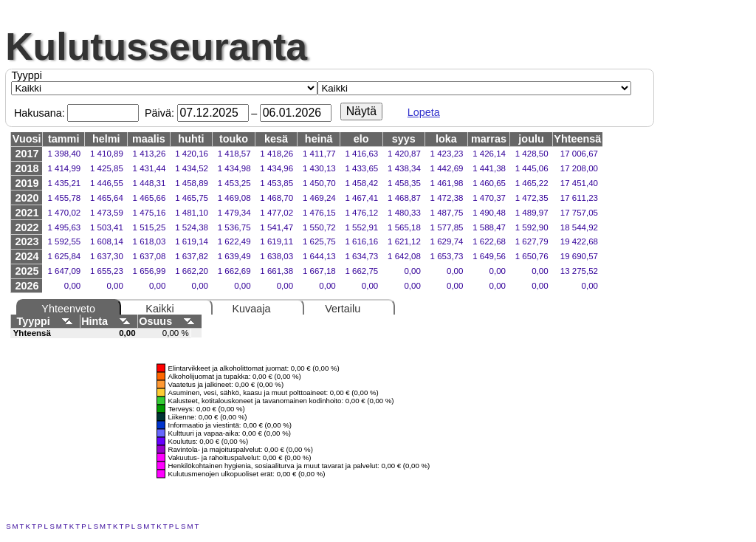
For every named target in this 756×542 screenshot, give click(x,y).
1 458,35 (404, 183)
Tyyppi (27, 75)
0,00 (412, 271)
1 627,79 (532, 241)
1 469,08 (234, 198)
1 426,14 (489, 154)
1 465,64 (107, 198)
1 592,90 (532, 227)
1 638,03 (276, 256)
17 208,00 (579, 168)
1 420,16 (192, 154)
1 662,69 (234, 271)
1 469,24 (319, 198)
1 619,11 (276, 241)
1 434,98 (234, 168)
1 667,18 (319, 271)
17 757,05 (579, 213)
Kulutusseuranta (156, 47)
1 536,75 (234, 227)
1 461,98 (447, 183)
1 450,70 (319, 183)
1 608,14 (107, 241)
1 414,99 (64, 168)
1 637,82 (192, 256)
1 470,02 (64, 213)
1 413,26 (150, 154)
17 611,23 (579, 198)
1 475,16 (150, 213)
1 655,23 (107, 271)
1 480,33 (404, 213)
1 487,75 (447, 213)
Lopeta (424, 112)
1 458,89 (192, 183)
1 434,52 (192, 168)
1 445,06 (532, 168)
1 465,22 (532, 183)
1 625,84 (64, 256)
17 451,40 (579, 183)
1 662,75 (361, 271)
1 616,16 (361, 241)
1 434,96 (276, 168)
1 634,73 (361, 256)
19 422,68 (579, 241)
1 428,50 (532, 154)
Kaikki (159, 309)
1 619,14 (192, 241)
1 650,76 (532, 256)
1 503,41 (107, 227)
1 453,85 (276, 183)
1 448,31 (150, 183)
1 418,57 (234, 154)
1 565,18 (404, 227)
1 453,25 (234, 183)
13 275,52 (579, 271)
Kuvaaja (251, 309)
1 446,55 (107, 183)
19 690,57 (579, 256)
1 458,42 (361, 183)
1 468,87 (404, 198)
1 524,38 (192, 227)
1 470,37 (489, 198)
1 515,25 (150, 227)
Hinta (109, 321)
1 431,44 (150, 168)
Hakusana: (39, 113)
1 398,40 (64, 154)
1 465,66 (150, 198)
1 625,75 (319, 241)
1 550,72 (319, 227)
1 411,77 (319, 154)
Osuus (169, 321)
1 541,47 (276, 227)
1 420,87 (404, 154)
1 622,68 (489, 241)
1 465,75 (192, 198)
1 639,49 (234, 256)
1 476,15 (319, 213)
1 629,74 (447, 241)
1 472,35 (532, 198)
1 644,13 (319, 256)
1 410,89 (107, 154)
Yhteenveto (68, 309)
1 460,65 (489, 183)
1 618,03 (150, 241)
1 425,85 (107, 168)
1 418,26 (276, 154)
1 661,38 (276, 271)
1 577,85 (447, 227)
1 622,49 (234, 241)
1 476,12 (361, 213)
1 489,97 (532, 213)
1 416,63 (361, 154)
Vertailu (343, 309)
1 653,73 (447, 256)
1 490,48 (489, 213)
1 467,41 (361, 198)
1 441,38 (489, 168)
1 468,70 (276, 198)
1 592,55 (64, 241)
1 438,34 (404, 168)
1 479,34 (234, 213)
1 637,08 (150, 256)
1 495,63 (64, 227)
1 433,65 (361, 168)
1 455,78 (64, 198)
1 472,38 (447, 198)
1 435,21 (64, 183)
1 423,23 (447, 154)
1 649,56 (489, 256)
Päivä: (159, 113)
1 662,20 (192, 271)
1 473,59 (107, 213)
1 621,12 (404, 241)
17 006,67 (579, 154)
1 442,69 (447, 168)
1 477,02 (276, 213)
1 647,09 (64, 271)
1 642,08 (404, 256)
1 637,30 (107, 256)
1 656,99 (150, 271)
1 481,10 (192, 213)
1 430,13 (319, 168)
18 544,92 (579, 227)
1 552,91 (361, 227)
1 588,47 (489, 227)
